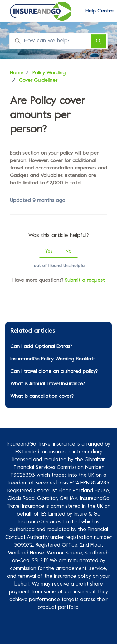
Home (17, 73)
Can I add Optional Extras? (41, 347)
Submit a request (85, 280)
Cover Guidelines (38, 81)
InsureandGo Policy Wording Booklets (53, 359)
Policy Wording (49, 73)
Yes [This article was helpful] (49, 251)
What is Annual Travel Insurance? (48, 384)
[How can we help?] (58, 41)
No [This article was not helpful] (69, 251)
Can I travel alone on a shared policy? (54, 372)
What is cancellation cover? (42, 396)
